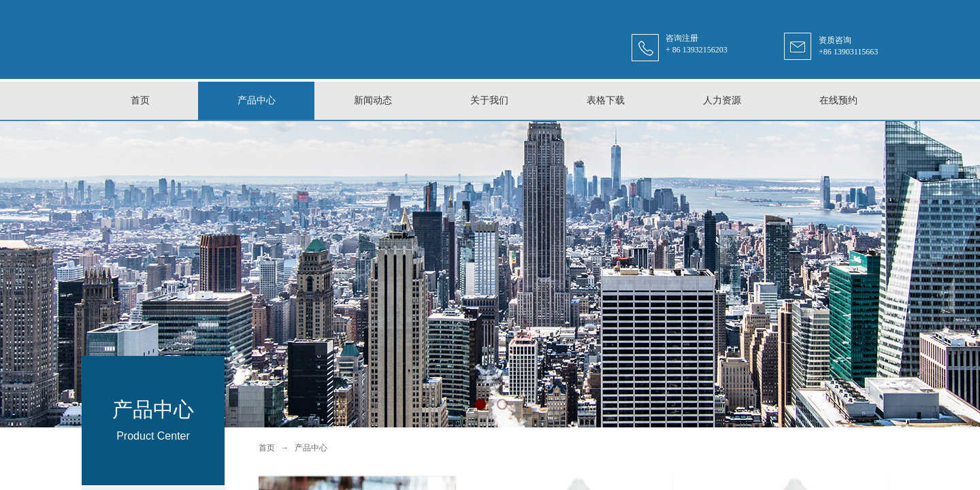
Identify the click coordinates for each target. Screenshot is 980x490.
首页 (267, 448)
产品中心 (311, 448)
